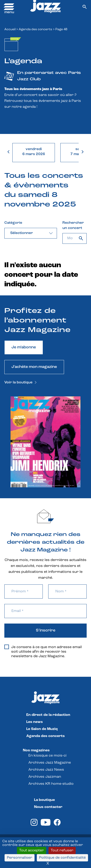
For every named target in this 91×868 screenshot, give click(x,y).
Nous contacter (48, 807)
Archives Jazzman (45, 777)
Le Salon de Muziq (42, 729)
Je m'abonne (24, 347)
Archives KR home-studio (51, 784)
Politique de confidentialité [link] (62, 858)
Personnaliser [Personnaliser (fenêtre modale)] (20, 858)
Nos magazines (36, 750)
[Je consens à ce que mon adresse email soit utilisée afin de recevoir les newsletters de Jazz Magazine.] (7, 647)
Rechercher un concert (73, 225)
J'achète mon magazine (34, 367)
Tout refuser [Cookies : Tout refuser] (62, 850)
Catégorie (13, 223)
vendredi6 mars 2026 (34, 152)
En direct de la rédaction (48, 715)
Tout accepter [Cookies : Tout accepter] (32, 850)
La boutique (44, 800)
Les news (35, 722)
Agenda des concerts (35, 29)
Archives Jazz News (46, 770)
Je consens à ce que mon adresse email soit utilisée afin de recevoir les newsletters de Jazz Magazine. (43, 652)
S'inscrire (46, 630)
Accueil (10, 29)
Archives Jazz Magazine (50, 763)
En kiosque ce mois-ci (47, 756)
